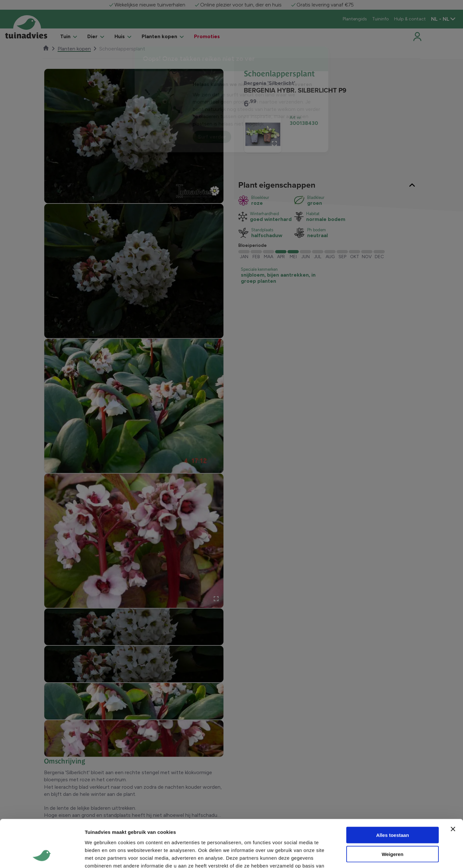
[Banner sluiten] (453, 708)
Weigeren (392, 733)
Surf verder (212, 137)
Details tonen (349, 779)
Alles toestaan (393, 714)
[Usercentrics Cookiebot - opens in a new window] (42, 779)
